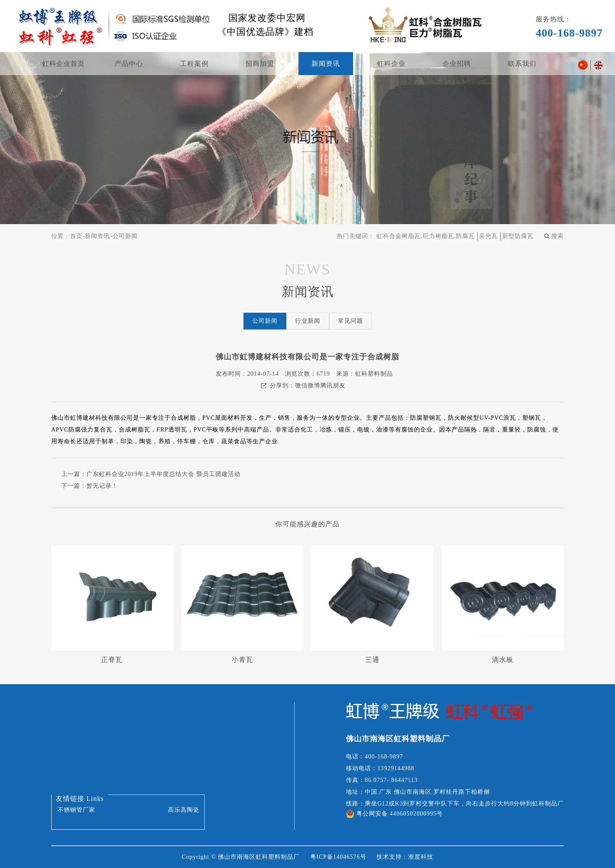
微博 (314, 386)
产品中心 (129, 64)
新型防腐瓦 (518, 236)
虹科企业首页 (63, 64)
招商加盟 (260, 64)
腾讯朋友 (333, 386)
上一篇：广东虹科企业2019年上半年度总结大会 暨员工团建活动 (151, 474)
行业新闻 (308, 321)
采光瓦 (488, 236)
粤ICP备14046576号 (338, 857)
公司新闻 (125, 236)
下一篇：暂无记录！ (90, 486)
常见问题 (351, 321)
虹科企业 (391, 64)
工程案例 (194, 64)
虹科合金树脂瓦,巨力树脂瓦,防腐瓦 (426, 236)
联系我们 (522, 64)
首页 (76, 236)
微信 (301, 386)
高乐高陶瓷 (184, 810)
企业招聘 (457, 64)
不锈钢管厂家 (76, 810)
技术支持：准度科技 (405, 857)
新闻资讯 (326, 64)
